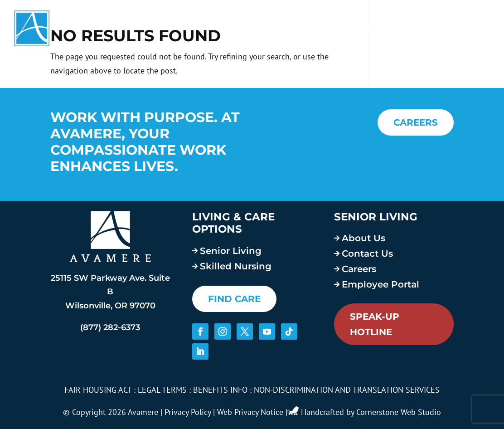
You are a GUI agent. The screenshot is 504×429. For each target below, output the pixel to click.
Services (266, 28)
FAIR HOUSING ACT (98, 390)
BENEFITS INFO (220, 390)
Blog (427, 28)
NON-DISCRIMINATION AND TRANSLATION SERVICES (347, 390)
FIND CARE (234, 299)
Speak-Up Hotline (375, 324)
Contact (470, 28)
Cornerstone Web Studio (399, 412)
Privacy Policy (188, 412)
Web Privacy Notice (250, 412)
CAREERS (416, 122)
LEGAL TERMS (162, 390)
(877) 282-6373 (110, 327)
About (321, 28)
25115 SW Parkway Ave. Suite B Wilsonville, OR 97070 (110, 292)
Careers (376, 28)
